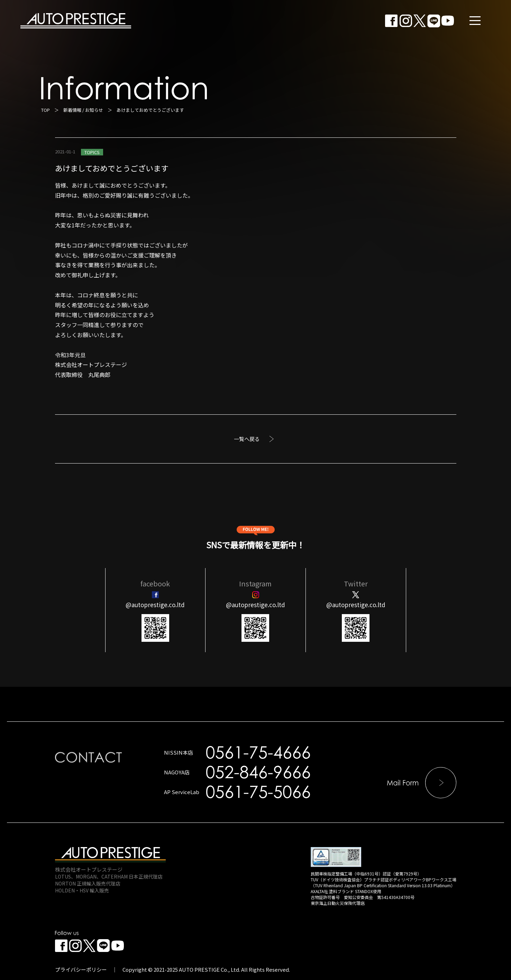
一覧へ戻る (247, 439)
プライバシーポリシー (81, 969)
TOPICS (92, 152)
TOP (45, 110)
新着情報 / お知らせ (83, 110)
